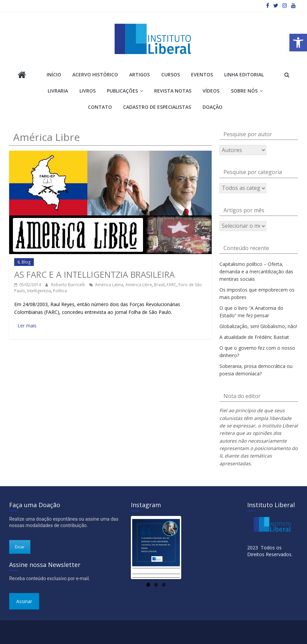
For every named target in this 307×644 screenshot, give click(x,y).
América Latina (109, 285)
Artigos (139, 75)
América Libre (139, 285)
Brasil (159, 285)
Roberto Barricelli (68, 285)
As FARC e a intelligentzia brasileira (95, 274)
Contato (100, 107)
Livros (88, 91)
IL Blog (24, 262)
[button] (298, 43)
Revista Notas (173, 91)
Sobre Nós (244, 91)
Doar (20, 547)
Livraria (58, 91)
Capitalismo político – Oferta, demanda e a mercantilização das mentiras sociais (256, 271)
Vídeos (211, 91)
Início (54, 75)
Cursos (171, 75)
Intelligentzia (39, 291)
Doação (212, 107)
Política (60, 291)
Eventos (202, 75)
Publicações (122, 91)
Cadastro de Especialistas (157, 107)
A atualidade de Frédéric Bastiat (254, 337)
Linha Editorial (244, 75)
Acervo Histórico (95, 75)
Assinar (24, 601)
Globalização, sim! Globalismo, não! (258, 326)
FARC (172, 285)
